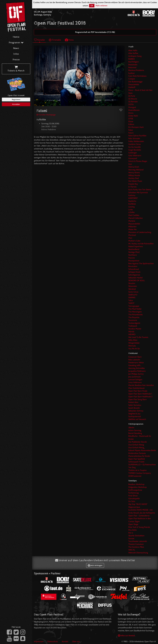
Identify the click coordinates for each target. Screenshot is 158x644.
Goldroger (133, 153)
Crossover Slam (135, 357)
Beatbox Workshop (136, 484)
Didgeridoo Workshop (138, 487)
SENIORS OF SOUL (137, 280)
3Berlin (131, 428)
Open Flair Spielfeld (137, 459)
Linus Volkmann (135, 382)
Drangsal (132, 107)
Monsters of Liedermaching (140, 232)
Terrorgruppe (134, 306)
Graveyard (133, 158)
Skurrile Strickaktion (136, 536)
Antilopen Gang (135, 56)
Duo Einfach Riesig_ (137, 448)
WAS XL (132, 550)
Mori (130, 238)
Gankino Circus (135, 144)
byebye (131, 73)
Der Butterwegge (135, 82)
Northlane (133, 255)
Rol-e (131, 533)
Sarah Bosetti (134, 408)
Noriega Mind (134, 252)
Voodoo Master (135, 329)
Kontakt (65, 641)
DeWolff (132, 87)
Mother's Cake (134, 241)
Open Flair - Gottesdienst (139, 516)
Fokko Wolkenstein (136, 141)
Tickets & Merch (16, 69)
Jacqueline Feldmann (137, 371)
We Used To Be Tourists (138, 337)
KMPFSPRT (133, 198)
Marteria (132, 221)
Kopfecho (132, 201)
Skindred (132, 289)
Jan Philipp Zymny (136, 374)
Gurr (130, 164)
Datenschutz (53, 641)
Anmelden (16, 104)
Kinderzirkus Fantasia (137, 453)
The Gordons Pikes (136, 547)
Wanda (131, 332)
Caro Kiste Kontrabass (137, 76)
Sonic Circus (133, 292)
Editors (131, 124)
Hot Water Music (135, 181)
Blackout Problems (136, 70)
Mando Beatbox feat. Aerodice (141, 385)
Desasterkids (134, 84)
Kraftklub (132, 204)
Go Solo (132, 501)
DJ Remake (133, 102)
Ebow (131, 121)
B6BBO (132, 59)
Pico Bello (133, 530)
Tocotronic (133, 320)
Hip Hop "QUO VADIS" (138, 504)
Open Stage (133, 524)
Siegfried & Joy (134, 414)
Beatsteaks (133, 65)
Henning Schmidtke (137, 368)
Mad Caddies (134, 215)
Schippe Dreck (134, 272)
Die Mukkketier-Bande (138, 442)
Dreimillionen (134, 110)
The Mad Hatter (135, 309)
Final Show (133, 496)
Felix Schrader (134, 138)
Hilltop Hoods (134, 175)
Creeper (132, 79)
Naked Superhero (136, 246)
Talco (131, 300)
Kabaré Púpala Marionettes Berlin (142, 450)
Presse (16, 60)
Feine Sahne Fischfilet (137, 136)
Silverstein (133, 286)
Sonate (131, 538)
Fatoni (131, 133)
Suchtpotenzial (135, 416)
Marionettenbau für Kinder (139, 456)
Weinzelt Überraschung (138, 553)
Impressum (39, 641)
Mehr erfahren (101, 6)
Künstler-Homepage (46, 115)
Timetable (55, 40)
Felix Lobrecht (134, 360)
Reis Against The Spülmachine (141, 263)
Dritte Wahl (133, 116)
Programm (16, 43)
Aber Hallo (133, 50)
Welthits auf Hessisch (137, 419)
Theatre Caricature (136, 544)
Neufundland (134, 249)
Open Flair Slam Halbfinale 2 (140, 397)
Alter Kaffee (133, 53)
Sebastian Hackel (135, 278)
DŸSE (131, 119)
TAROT (131, 303)
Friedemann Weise (136, 363)
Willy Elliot (133, 340)
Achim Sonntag (135, 430)
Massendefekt (134, 224)
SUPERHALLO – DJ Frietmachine (142, 465)
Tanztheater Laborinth (138, 541)
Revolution (133, 266)
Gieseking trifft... (135, 365)
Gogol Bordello (135, 150)
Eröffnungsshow (135, 490)
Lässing (131, 207)
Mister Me (132, 229)
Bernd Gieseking (135, 433)
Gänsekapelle (134, 498)
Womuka (132, 346)
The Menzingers (135, 312)
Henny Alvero (134, 173)
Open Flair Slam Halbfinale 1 (140, 394)
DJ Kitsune (133, 99)
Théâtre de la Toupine (137, 470)
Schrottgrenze (134, 275)
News (16, 48)
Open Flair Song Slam (138, 399)
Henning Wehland (136, 170)
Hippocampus (134, 507)
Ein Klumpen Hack (136, 127)
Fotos (69, 40)
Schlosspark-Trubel (136, 462)
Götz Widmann (135, 156)
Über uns (76, 641)
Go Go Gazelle (134, 147)
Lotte (131, 210)
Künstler (39, 40)
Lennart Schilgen (135, 380)
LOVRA (131, 212)
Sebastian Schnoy (136, 411)
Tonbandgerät (134, 323)
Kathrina (132, 195)
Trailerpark (133, 326)
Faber (131, 130)
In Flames (132, 187)
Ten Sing (132, 467)
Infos (16, 54)
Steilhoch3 (133, 295)
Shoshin (132, 283)
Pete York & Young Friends (139, 527)
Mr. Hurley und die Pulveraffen (141, 244)
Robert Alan (133, 402)
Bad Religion (134, 62)
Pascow (132, 258)
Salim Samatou (135, 405)
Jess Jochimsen (135, 377)
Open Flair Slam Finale (138, 391)
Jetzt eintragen (95, 565)
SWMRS (132, 298)
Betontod (132, 67)
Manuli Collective (135, 218)
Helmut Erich (134, 167)
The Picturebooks (136, 315)
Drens (131, 113)
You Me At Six (134, 349)
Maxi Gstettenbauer (137, 388)
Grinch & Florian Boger (138, 161)
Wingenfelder (134, 343)
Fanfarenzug (133, 493)
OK (92, 6)
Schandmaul (134, 269)
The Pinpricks (134, 317)
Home (16, 37)
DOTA (131, 104)
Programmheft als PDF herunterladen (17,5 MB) (95, 32)
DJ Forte (132, 96)
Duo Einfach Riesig (136, 445)
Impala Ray (133, 184)
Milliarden (132, 227)
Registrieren (16, 99)
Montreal (132, 235)
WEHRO (132, 334)
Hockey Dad (133, 178)
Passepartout (134, 261)
